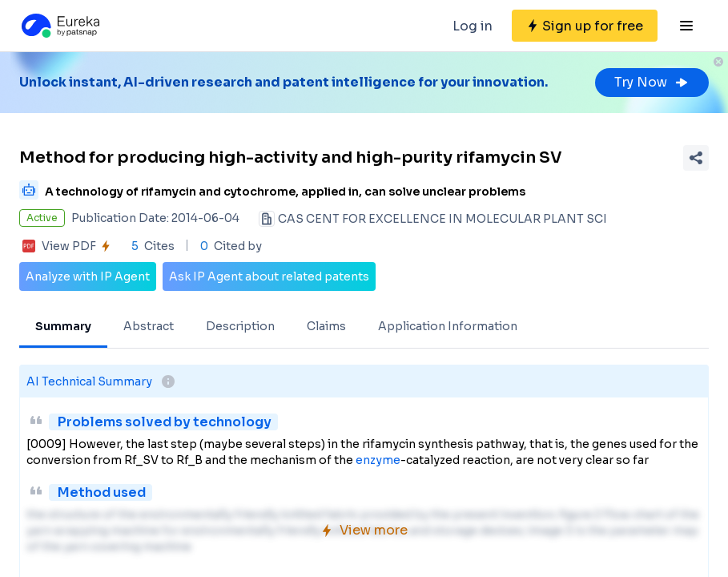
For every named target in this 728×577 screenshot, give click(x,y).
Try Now (652, 82)
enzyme (378, 460)
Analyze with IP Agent (88, 276)
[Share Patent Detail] (696, 158)
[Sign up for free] (585, 26)
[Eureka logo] (59, 26)
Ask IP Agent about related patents (269, 276)
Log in (473, 26)
